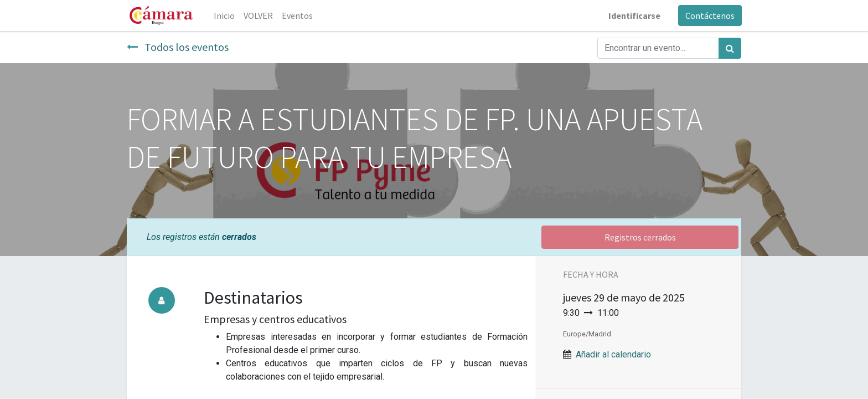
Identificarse (634, 16)
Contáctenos (709, 16)
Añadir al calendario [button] (613, 354)
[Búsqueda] (730, 48)
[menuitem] (225, 16)
